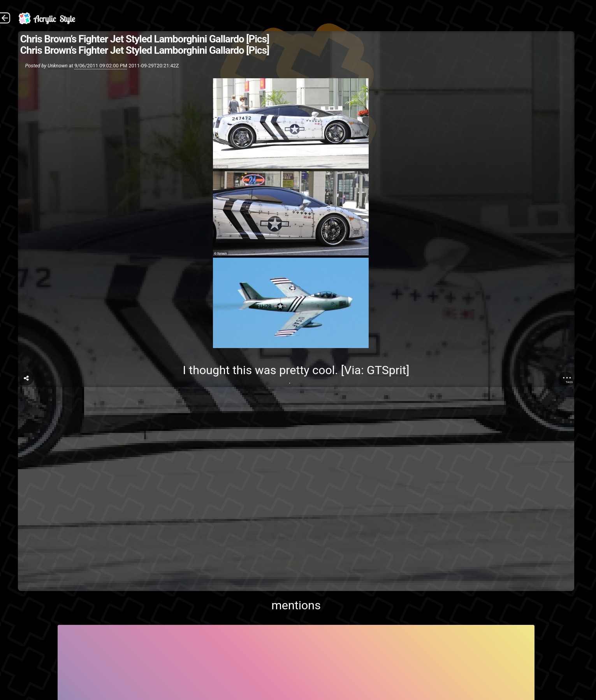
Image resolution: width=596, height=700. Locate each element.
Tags (569, 382)
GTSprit (386, 370)
